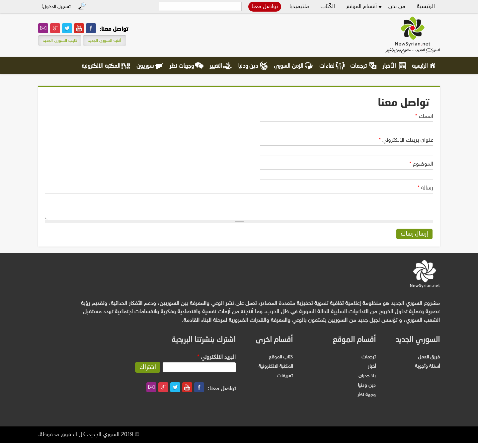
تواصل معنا (265, 7)
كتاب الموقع (281, 362)
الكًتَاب (328, 7)
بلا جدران (367, 381)
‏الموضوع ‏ (421, 164)
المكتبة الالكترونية (101, 66)
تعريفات (285, 381)
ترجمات (358, 66)
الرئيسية (426, 7)
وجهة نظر (366, 400)
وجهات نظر (182, 66)
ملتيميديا (299, 7)
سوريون (145, 66)
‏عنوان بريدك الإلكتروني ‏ (406, 140)
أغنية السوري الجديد (105, 41)
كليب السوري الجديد (60, 41)
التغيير (216, 66)
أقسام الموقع (362, 7)
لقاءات (327, 66)
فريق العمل (429, 362)
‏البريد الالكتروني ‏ (216, 362)
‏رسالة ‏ (425, 188)
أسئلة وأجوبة (427, 372)
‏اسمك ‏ (424, 116)
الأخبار (389, 66)
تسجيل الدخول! (56, 7)
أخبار (372, 372)
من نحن (397, 7)
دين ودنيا (248, 66)
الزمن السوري (289, 66)
